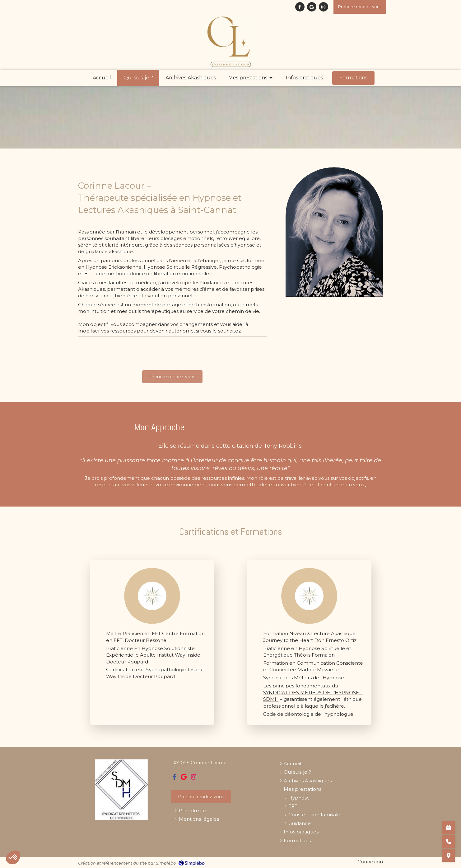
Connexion (370, 862)
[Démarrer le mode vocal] (366, 486)
